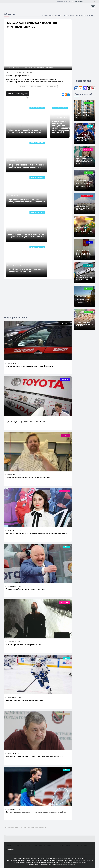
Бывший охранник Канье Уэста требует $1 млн (23, 645)
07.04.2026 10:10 (11, 363)
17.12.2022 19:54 (13, 230)
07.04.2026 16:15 (11, 586)
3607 (19, 753)
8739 (65, 118)
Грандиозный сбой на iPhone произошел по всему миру (25, 827)
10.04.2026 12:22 (82, 204)
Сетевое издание (58, 858)
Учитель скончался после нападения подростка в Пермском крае (31, 366)
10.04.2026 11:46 (82, 227)
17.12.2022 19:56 (13, 126)
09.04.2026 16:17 (11, 475)
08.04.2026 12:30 (11, 753)
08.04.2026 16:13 (11, 419)
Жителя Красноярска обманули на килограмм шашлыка (84, 324)
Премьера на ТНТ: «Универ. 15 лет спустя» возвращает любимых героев (84, 161)
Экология (44, 15)
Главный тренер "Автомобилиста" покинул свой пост (26, 589)
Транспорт (65, 379)
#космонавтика (37, 87)
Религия (65, 15)
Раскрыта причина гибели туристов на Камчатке (83, 208)
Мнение (84, 15)
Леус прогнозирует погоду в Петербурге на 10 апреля (84, 301)
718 (89, 181)
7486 (21, 230)
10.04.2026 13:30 (82, 156)
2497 (89, 297)
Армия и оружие (63, 714)
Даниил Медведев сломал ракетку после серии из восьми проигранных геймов (36, 812)
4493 (19, 419)
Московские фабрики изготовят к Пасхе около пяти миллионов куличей (85, 231)
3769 (19, 698)
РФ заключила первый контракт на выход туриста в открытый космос (24, 131)
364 (89, 227)
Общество (89, 103)
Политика (18, 846)
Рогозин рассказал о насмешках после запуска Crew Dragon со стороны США (26, 235)
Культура (66, 435)
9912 (21, 126)
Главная (10, 846)
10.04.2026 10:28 (82, 320)
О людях (78, 15)
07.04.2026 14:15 (11, 698)
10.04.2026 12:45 (82, 181)
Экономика (88, 265)
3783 (19, 642)
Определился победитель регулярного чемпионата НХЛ (85, 139)
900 (89, 204)
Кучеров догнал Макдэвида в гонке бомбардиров (25, 701)
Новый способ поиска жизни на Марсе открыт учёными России (26, 270)
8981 (21, 161)
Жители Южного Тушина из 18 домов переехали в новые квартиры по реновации (85, 115)
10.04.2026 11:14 (82, 275)
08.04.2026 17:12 (11, 642)
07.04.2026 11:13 (11, 530)
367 (89, 320)
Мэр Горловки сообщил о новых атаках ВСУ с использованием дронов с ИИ (35, 756)
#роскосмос (51, 87)
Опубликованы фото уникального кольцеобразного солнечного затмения (26, 201)
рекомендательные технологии (65, 864)
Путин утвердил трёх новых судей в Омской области (84, 255)
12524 (19, 363)
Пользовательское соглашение (84, 860)
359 (89, 110)
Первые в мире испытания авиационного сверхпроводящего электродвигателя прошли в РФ (61, 127)
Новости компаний (80, 846)
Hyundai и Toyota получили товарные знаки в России (26, 422)
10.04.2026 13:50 (82, 110)
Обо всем (71, 15)
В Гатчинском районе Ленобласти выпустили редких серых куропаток (85, 185)
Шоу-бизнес (65, 491)
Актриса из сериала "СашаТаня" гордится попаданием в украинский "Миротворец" (37, 533)
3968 (19, 530)
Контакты (10, 850)
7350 (21, 265)
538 (89, 134)
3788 (19, 586)
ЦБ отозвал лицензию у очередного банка (84, 278)
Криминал (65, 324)
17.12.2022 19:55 (13, 161)
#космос (23, 87)
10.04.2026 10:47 (82, 297)
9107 (21, 196)
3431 (19, 809)
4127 (19, 475)
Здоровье (90, 15)
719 (89, 275)
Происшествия (87, 196)
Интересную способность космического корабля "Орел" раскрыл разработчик (27, 166)
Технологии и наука (55, 15)
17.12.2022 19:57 (22, 73)
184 (89, 156)
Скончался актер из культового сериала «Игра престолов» (28, 478)
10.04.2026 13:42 (82, 134)
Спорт (67, 547)
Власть (89, 242)
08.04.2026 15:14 (11, 809)
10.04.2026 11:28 (82, 250)
